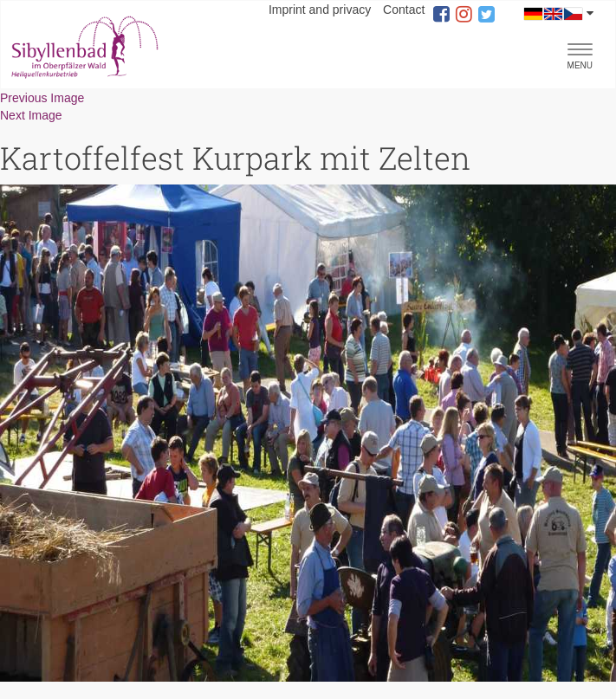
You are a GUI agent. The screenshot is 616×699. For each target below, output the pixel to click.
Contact (404, 10)
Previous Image (42, 98)
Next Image (31, 115)
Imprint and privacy (320, 10)
